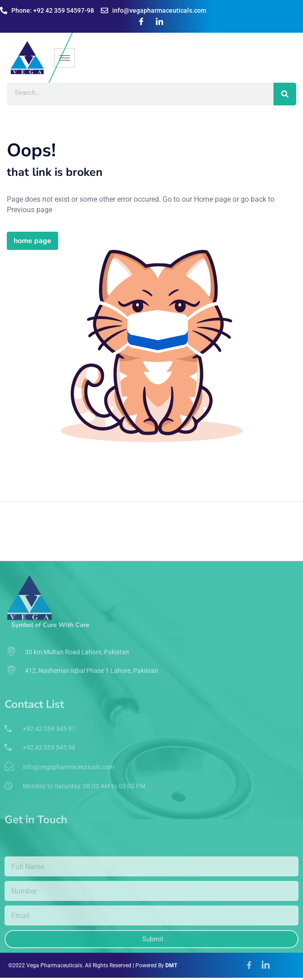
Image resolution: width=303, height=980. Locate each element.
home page (32, 241)
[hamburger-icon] (65, 58)
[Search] (285, 94)
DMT (171, 965)
